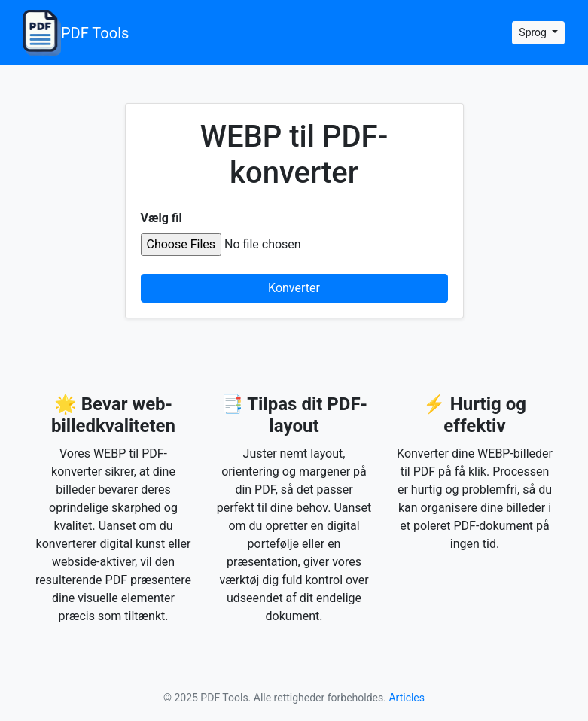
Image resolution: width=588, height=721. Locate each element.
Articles (407, 698)
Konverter (294, 288)
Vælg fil (161, 218)
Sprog (534, 32)
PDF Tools (76, 33)
